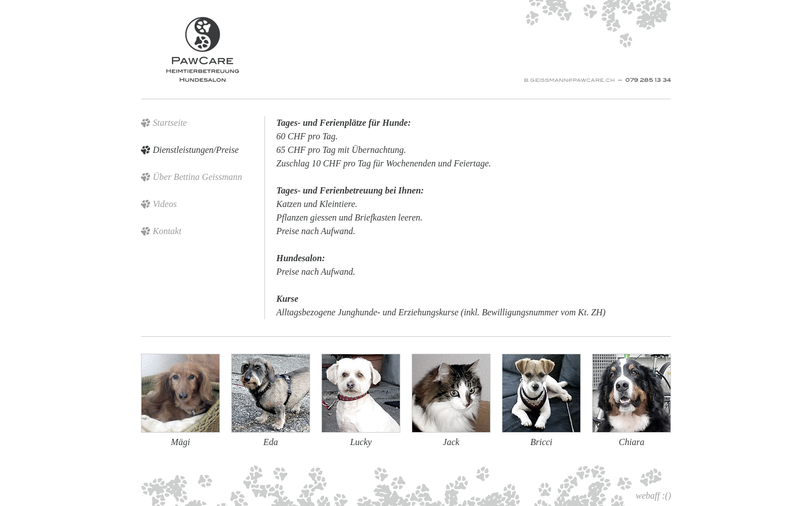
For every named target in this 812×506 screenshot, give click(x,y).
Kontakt (167, 231)
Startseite (170, 123)
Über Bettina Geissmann (197, 177)
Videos (165, 204)
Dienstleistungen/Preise (196, 150)
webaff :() (653, 496)
